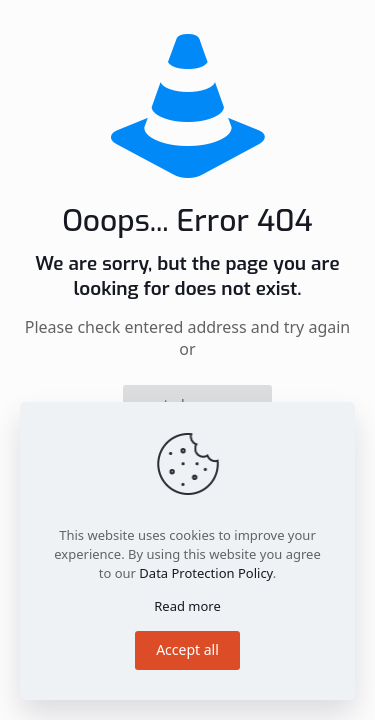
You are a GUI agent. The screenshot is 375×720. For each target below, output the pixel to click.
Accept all (187, 649)
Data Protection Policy (205, 573)
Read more (187, 606)
